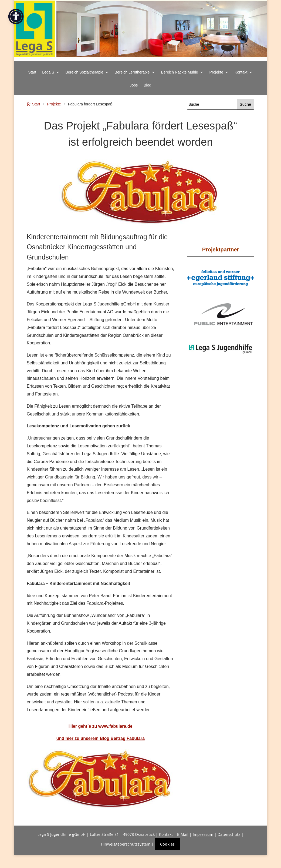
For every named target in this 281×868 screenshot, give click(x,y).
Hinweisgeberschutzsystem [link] (126, 844)
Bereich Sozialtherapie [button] (84, 72)
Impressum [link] (203, 834)
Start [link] (32, 72)
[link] (140, 59)
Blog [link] (147, 85)
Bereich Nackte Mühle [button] (180, 72)
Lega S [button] (48, 72)
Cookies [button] (167, 844)
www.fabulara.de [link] (115, 726)
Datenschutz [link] (229, 834)
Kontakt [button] (241, 72)
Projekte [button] (216, 72)
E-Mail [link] (183, 834)
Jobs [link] (134, 85)
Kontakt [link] (166, 834)
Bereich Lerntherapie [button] (132, 72)
